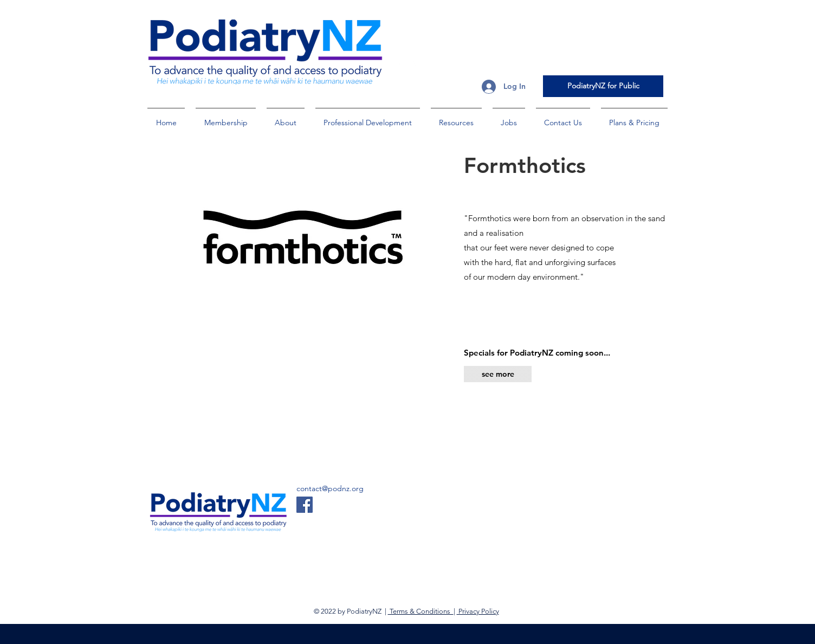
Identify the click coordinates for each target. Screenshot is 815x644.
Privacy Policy (478, 611)
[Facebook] (305, 505)
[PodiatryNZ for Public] (603, 86)
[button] (226, 118)
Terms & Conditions (421, 611)
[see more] (498, 374)
